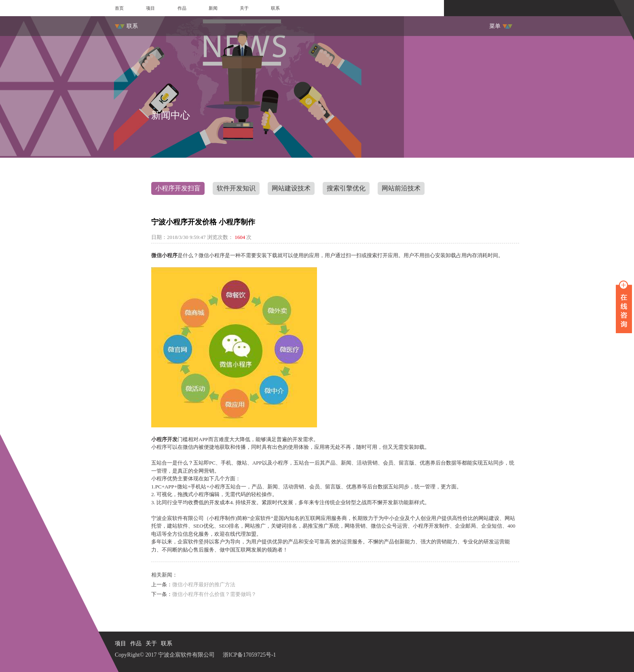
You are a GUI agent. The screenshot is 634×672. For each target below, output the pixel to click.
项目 (150, 8)
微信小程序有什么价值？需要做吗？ (214, 594)
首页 (119, 8)
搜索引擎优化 (346, 188)
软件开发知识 (236, 188)
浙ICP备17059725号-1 (249, 655)
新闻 (213, 8)
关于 (244, 8)
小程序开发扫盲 (178, 188)
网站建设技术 (291, 188)
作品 (182, 8)
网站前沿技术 (401, 188)
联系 (275, 8)
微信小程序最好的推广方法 (204, 584)
